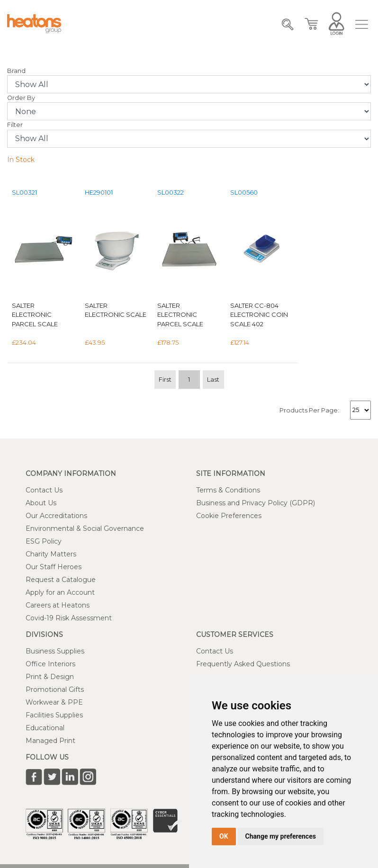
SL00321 (24, 192)
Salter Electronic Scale (116, 310)
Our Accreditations (56, 516)
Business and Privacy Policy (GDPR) (256, 503)
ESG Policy (44, 541)
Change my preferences (281, 836)
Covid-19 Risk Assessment (69, 618)
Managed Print (50, 741)
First (165, 380)
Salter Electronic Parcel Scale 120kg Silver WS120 (188, 315)
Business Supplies (55, 651)
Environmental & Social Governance (85, 528)
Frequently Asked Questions (243, 664)
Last (213, 380)
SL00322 (171, 192)
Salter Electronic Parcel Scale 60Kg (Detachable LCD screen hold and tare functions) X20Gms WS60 (43, 315)
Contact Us (44, 490)
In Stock (21, 160)
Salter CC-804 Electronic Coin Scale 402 (259, 315)
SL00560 (244, 192)
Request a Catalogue (61, 580)
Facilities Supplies (54, 715)
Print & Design (50, 677)
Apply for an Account (60, 592)
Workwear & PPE (54, 702)
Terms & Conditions (228, 490)
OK (224, 836)
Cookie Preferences (229, 516)
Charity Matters (51, 554)
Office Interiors (50, 664)
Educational (45, 728)
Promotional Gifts (55, 689)
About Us (41, 503)
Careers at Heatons (58, 605)
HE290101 (99, 192)
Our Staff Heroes (54, 567)
